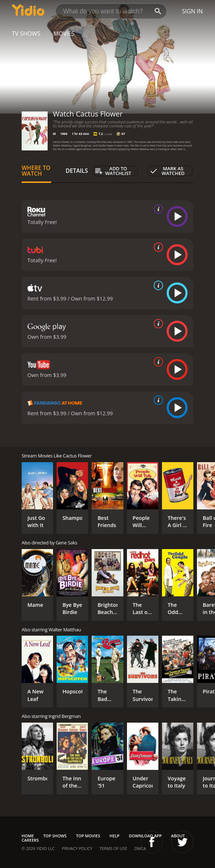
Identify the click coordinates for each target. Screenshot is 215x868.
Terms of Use (113, 848)
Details (77, 171)
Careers (30, 840)
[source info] (157, 209)
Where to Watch (36, 171)
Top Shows (55, 836)
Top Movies (88, 836)
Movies (64, 34)
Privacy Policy (77, 848)
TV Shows (26, 34)
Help (115, 836)
